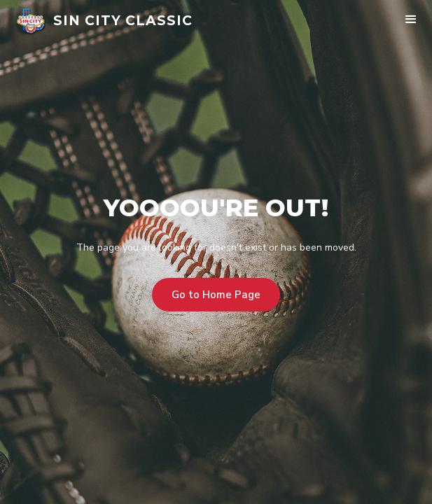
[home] (104, 21)
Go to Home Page (216, 295)
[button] (411, 21)
